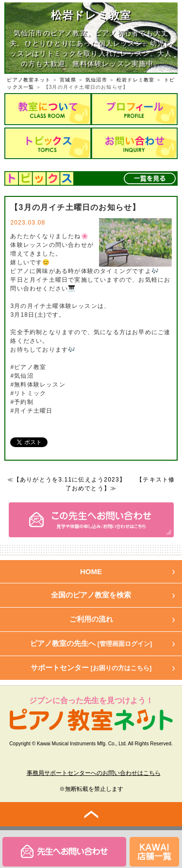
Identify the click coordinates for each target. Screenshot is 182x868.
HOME (91, 571)
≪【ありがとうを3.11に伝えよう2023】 (66, 480)
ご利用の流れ (91, 619)
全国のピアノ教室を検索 (91, 595)
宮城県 (68, 80)
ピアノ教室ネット (29, 80)
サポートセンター (91, 667)
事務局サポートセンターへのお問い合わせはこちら (94, 773)
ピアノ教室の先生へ (91, 643)
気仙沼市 (96, 80)
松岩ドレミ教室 (135, 80)
